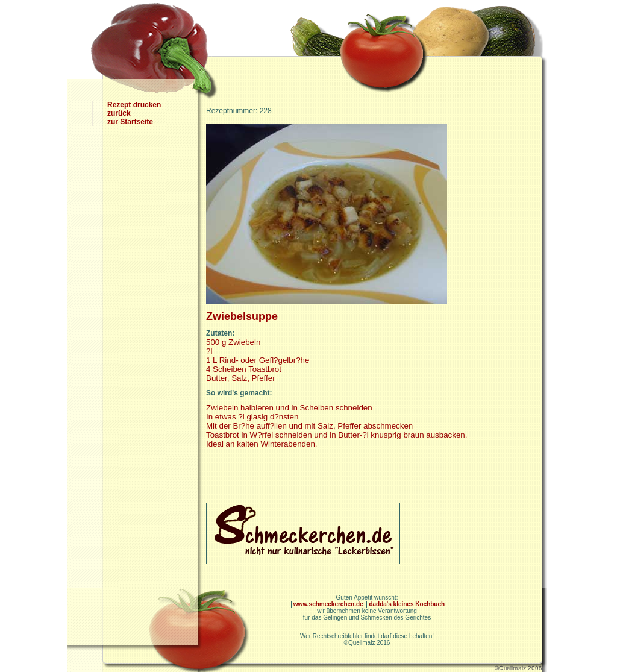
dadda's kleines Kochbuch (407, 604)
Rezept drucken (134, 105)
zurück (119, 113)
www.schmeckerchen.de (329, 604)
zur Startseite (130, 122)
